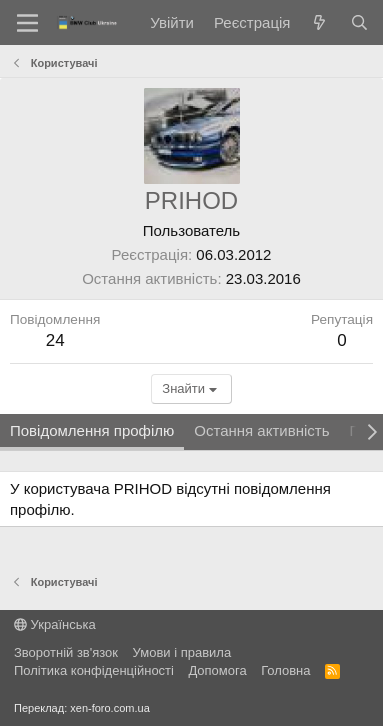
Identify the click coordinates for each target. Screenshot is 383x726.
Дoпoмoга (217, 670)
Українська (55, 624)
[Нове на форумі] (319, 22)
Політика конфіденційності (94, 670)
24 (55, 340)
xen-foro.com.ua (109, 708)
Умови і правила (182, 652)
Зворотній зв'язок (66, 652)
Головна (285, 670)
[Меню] (27, 23)
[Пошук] (359, 22)
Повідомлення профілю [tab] (92, 430)
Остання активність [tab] (261, 430)
